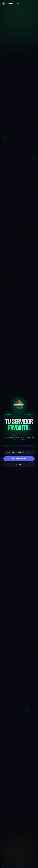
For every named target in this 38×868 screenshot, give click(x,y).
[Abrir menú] (18, 3)
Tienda (19, 464)
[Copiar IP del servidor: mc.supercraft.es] (19, 453)
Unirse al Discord (19, 459)
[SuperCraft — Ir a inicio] (8, 3)
